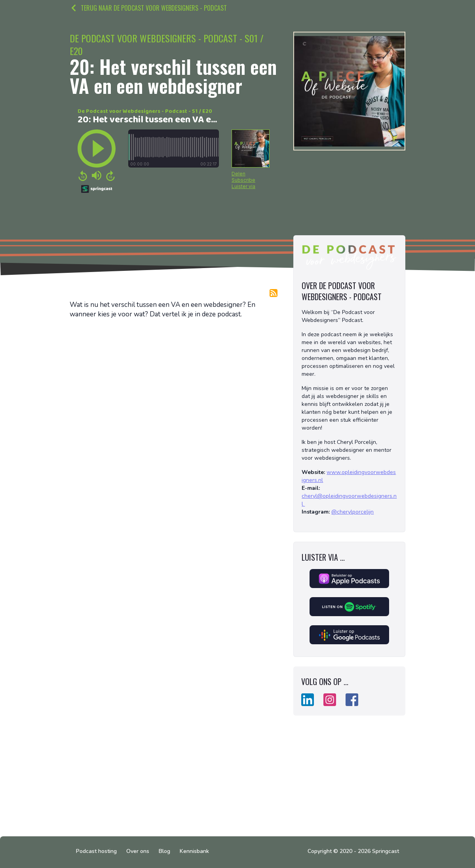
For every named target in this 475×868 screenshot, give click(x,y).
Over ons (138, 851)
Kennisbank (194, 851)
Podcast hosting (96, 851)
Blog (164, 851)
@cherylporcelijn (352, 512)
